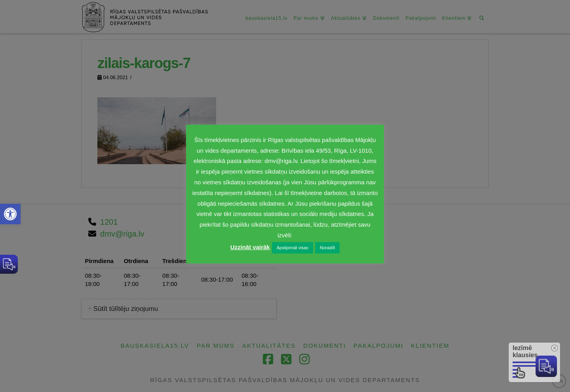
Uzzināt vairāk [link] (250, 247)
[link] (10, 214)
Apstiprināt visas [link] (293, 248)
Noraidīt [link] (328, 248)
